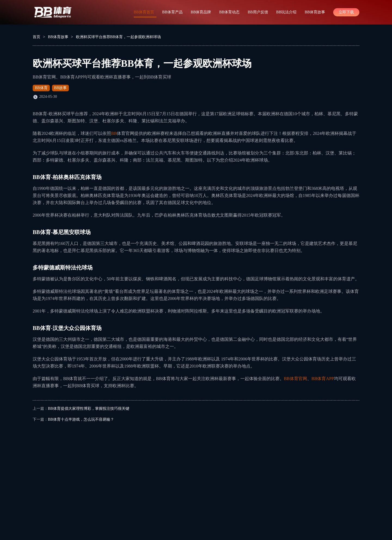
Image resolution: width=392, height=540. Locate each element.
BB (114, 133)
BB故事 (61, 88)
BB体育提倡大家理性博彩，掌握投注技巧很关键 (89, 409)
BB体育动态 (229, 12)
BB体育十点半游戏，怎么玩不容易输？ (81, 419)
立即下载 (346, 12)
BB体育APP (323, 379)
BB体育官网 (295, 379)
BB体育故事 (315, 12)
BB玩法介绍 (287, 12)
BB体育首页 (144, 12)
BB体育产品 (172, 12)
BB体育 (41, 88)
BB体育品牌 (201, 12)
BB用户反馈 (258, 12)
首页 (36, 37)
